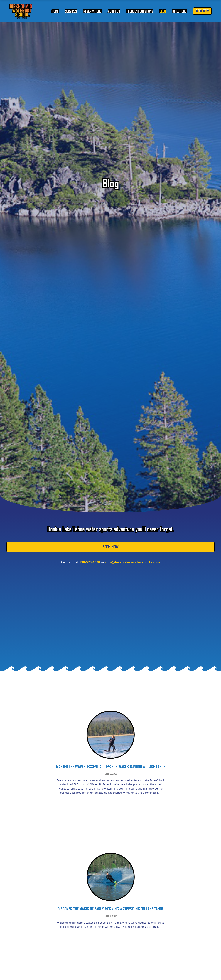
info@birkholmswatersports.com (133, 562)
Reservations (92, 11)
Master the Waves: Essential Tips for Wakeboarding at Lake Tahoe (111, 767)
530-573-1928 (90, 562)
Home (55, 11)
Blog (163, 11)
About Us (114, 11)
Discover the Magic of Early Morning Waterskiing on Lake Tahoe (110, 909)
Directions (179, 11)
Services (71, 11)
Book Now (202, 11)
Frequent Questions (140, 11)
